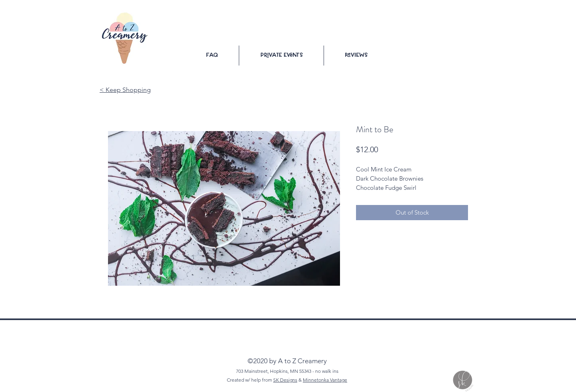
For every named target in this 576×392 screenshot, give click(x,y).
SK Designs (285, 380)
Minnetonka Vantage (325, 380)
